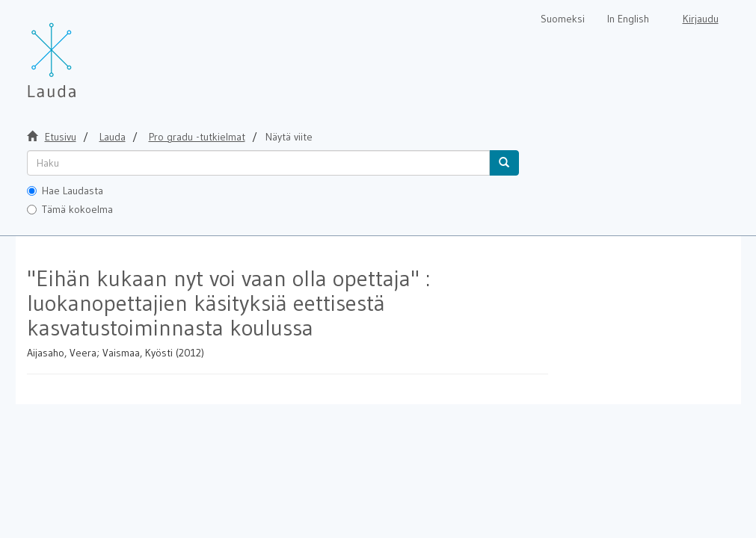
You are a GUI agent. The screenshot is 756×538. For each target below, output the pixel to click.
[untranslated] (258, 163)
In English (628, 19)
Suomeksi (563, 19)
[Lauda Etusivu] (83, 52)
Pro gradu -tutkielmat (197, 137)
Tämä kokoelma (70, 209)
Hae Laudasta (65, 191)
